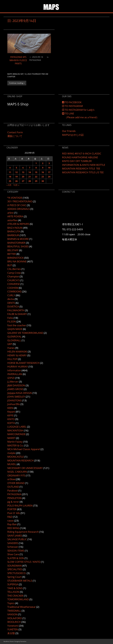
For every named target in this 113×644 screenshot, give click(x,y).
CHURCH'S (14, 280)
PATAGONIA (35, 60)
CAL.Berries (14, 269)
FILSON (12, 321)
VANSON (12, 614)
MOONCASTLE (16, 457)
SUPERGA (13, 584)
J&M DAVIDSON (16, 385)
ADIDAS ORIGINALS (18, 209)
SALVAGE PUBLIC (17, 539)
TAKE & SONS (15, 588)
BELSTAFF (13, 250)
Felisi (10, 318)
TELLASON (13, 592)
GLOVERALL (14, 340)
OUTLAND (13, 487)
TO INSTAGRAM (72, 106)
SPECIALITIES (15, 569)
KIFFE (10, 415)
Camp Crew (14, 273)
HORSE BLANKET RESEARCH (23, 363)
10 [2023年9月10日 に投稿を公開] (49, 168)
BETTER (12, 254)
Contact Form (15, 132)
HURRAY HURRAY (18, 367)
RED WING (13, 528)
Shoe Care (13, 554)
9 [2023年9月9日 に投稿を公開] (43, 168)
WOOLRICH (14, 622)
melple (11, 453)
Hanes (11, 348)
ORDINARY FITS (16, 475)
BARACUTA (14, 231)
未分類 (11, 633)
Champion (13, 276)
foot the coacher (17, 325)
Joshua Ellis (14, 404)
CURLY (11, 295)
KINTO (11, 419)
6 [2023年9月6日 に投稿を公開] (23, 168)
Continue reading (16, 83)
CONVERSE (14, 284)
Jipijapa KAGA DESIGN (20, 393)
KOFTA (11, 423)
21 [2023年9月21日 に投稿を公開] (30, 177)
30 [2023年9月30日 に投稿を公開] (43, 181)
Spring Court (14, 577)
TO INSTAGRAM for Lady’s (78, 110)
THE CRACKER (15, 596)
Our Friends (69, 131)
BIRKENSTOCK (15, 258)
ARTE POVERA (15, 216)
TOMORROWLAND (18, 599)
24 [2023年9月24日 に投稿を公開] (49, 177)
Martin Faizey (15, 442)
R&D (10, 517)
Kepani (11, 412)
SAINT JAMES (15, 536)
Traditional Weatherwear (21, 607)
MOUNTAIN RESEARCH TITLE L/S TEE (83, 172)
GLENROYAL (14, 337)
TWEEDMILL (14, 611)
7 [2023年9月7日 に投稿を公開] (30, 168)
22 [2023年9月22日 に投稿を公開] (36, 177)
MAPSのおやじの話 (73, 135)
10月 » (16, 185)
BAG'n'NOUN (15, 228)
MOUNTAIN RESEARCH (20, 460)
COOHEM (13, 288)
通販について (15, 136)
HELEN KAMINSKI (17, 352)
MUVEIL (12, 464)
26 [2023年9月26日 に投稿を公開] (16, 181)
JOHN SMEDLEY (16, 397)
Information (14, 370)
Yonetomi (13, 626)
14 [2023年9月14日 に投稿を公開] (30, 172)
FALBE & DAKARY (17, 314)
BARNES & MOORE (18, 239)
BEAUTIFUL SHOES (18, 246)
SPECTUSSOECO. (17, 573)
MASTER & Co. (15, 445)
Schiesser (13, 547)
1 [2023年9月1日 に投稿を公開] (36, 163)
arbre (10, 213)
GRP (10, 344)
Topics (11, 603)
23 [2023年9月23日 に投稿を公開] (43, 177)
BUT (10, 265)
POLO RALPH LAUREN (20, 506)
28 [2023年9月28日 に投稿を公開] (30, 181)
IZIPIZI (11, 378)
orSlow (11, 479)
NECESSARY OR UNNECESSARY (25, 468)
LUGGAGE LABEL (17, 427)
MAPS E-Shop (18, 104)
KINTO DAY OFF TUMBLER (77, 161)
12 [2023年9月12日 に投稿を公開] (16, 172)
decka (11, 299)
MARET (11, 438)
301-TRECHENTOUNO (20, 201)
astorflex (12, 220)
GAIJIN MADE (15, 329)
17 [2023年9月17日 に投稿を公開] (49, 172)
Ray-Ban (12, 524)
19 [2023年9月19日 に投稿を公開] (16, 177)
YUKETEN (13, 629)
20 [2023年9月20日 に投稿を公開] (23, 177)
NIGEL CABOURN (17, 472)
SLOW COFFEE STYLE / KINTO (24, 562)
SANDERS (13, 543)
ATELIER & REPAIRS (18, 224)
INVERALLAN (15, 374)
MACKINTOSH (15, 430)
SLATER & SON (16, 558)
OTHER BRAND (16, 483)
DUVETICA (13, 306)
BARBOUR (13, 235)
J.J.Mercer (13, 382)
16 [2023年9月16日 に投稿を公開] (43, 172)
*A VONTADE (15, 198)
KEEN (10, 408)
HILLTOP (12, 359)
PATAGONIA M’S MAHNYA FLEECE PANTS (18, 60)
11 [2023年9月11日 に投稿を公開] (10, 172)
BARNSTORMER (16, 243)
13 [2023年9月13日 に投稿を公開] (23, 172)
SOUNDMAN (15, 566)
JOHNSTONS (14, 400)
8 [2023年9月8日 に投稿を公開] (36, 168)
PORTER (12, 509)
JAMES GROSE (15, 389)
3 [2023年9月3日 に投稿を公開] (49, 163)
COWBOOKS (14, 291)
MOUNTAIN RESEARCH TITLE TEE (81, 169)
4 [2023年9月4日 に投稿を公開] (10, 168)
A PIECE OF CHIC (17, 205)
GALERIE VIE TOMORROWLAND (25, 333)
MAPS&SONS (66, 5)
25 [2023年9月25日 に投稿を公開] (10, 181)
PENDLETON (14, 498)
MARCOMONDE (16, 434)
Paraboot (13, 491)
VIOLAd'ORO (15, 618)
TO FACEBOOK (72, 102)
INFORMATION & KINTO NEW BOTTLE (84, 165)
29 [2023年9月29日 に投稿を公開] (36, 181)
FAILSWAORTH (16, 310)
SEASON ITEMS (16, 551)
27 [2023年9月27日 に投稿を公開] (23, 181)
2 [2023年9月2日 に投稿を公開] (43, 163)
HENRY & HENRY (17, 355)
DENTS (11, 303)
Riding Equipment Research (23, 532)
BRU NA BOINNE (17, 261)
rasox (10, 521)
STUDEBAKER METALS (20, 581)
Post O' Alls (14, 513)
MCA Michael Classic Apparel (24, 449)
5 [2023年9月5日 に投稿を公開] (16, 168)
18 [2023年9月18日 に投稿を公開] (10, 177)
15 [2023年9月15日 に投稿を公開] (36, 172)
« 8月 (9, 185)
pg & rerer (13, 502)
